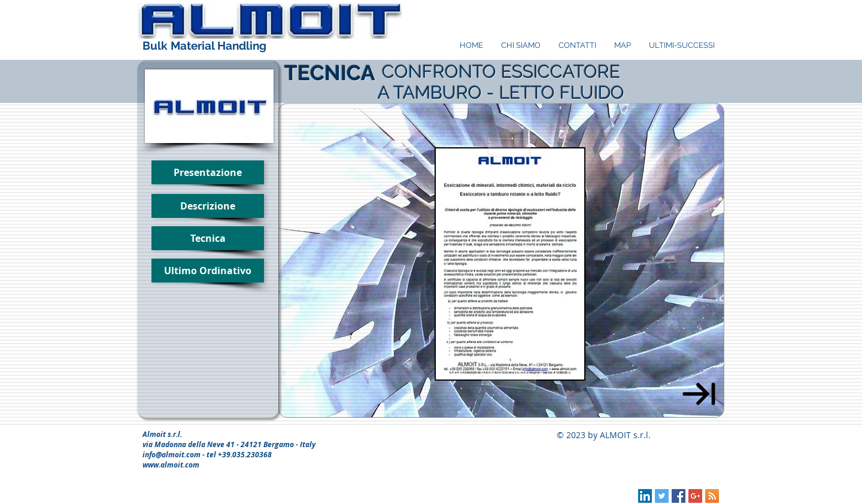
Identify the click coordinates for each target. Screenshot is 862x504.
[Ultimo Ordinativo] (208, 271)
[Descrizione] (208, 206)
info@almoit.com (172, 455)
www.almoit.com (171, 465)
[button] (208, 238)
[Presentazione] (208, 172)
